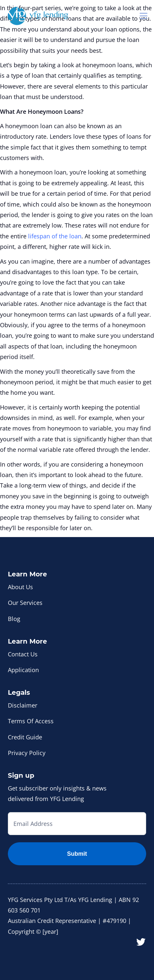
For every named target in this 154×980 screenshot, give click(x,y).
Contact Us (23, 654)
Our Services (25, 603)
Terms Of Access (31, 721)
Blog (14, 619)
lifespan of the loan (55, 236)
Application (23, 670)
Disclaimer (23, 705)
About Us (20, 587)
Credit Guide (25, 737)
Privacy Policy (27, 753)
